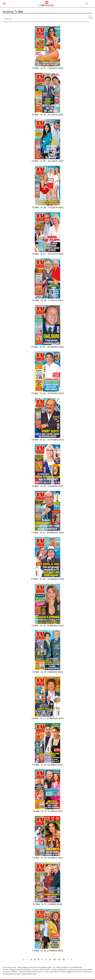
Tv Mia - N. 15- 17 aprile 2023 (48, 811)
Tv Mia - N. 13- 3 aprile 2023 (48, 904)
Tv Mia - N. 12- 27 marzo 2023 (48, 951)
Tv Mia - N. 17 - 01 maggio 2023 (48, 718)
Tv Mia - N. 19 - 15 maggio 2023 (47, 626)
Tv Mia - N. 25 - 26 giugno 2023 (47, 347)
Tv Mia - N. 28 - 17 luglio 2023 (48, 208)
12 (64, 959)
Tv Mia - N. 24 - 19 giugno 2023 (48, 393)
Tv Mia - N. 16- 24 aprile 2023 (47, 765)
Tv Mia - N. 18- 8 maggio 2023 (48, 672)
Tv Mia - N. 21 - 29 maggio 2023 (48, 533)
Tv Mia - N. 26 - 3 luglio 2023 (48, 300)
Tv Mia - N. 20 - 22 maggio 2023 (48, 579)
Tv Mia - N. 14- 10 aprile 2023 (47, 858)
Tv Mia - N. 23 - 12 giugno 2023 (48, 440)
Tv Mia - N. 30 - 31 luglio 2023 (47, 115)
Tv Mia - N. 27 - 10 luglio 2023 (47, 254)
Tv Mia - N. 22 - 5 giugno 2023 (48, 486)
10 (55, 959)
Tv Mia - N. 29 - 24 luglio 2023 (47, 161)
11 (60, 959)
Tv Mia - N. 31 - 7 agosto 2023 (48, 68)
